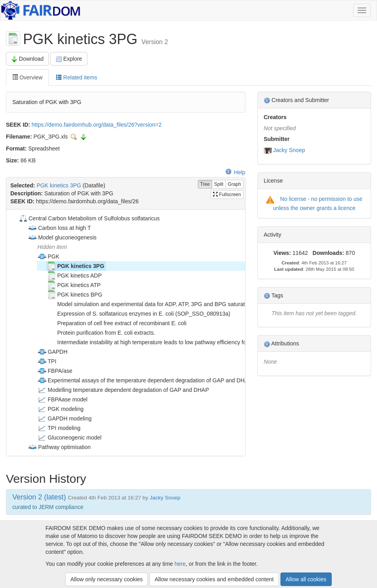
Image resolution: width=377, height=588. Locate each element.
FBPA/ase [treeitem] (55, 371)
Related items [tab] (76, 77)
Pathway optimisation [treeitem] (59, 447)
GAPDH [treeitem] (52, 352)
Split (219, 184)
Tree (205, 184)
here (180, 564)
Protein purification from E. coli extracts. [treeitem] (101, 333)
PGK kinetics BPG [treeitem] (75, 295)
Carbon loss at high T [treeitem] (59, 228)
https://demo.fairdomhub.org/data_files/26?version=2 (97, 125)
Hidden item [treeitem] (52, 247)
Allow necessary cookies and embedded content (214, 579)
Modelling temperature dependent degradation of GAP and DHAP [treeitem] (123, 390)
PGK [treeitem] (48, 256)
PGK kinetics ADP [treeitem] (74, 276)
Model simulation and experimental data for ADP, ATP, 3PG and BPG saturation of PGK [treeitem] (159, 304)
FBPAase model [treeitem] (62, 399)
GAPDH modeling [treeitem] (65, 418)
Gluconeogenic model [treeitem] (69, 438)
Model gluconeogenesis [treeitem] (62, 237)
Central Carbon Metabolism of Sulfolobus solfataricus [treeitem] (89, 218)
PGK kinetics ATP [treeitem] (74, 285)
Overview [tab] (27, 77)
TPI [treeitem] (47, 361)
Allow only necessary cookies (106, 579)
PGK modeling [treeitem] (60, 409)
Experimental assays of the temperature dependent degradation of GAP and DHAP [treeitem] (145, 380)
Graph (234, 184)
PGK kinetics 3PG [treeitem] (75, 266)
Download (27, 59)
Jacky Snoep (289, 150)
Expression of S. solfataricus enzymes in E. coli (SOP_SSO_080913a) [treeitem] (139, 314)
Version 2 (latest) (39, 497)
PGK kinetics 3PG (59, 185)
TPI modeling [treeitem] (59, 428)
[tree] (126, 333)
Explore (69, 59)
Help (235, 172)
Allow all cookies (306, 579)
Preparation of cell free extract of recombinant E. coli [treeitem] (117, 323)
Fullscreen (227, 195)
